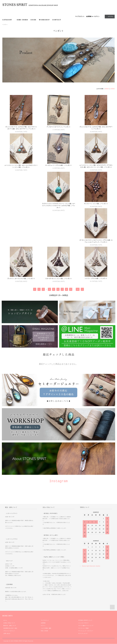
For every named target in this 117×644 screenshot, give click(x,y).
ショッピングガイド (83, 629)
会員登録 (89, 16)
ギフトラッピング (83, 639)
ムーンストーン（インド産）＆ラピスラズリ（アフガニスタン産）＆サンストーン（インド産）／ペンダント (96, 166)
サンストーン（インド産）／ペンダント (58, 206)
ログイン (97, 16)
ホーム (5, 626)
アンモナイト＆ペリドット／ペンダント (58, 127)
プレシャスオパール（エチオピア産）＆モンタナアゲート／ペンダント (96, 128)
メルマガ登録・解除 (46, 634)
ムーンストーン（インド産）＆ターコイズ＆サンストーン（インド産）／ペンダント (21, 166)
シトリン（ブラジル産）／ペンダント (58, 282)
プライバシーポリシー (9, 637)
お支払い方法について (9, 629)
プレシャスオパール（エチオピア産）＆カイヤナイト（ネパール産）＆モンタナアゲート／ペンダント (21, 128)
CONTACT (57, 20)
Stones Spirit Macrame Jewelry (91, 572)
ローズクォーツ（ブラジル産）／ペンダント (58, 165)
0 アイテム (109, 16)
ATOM (46, 637)
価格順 (107, 89)
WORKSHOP (44, 20)
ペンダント (5, 24)
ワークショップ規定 (83, 634)
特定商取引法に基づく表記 (10, 634)
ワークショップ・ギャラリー (86, 637)
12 (78, 295)
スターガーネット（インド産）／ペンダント (21, 283)
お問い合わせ (7, 639)
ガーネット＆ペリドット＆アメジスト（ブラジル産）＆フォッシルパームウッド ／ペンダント (96, 207)
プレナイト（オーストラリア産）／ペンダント (96, 244)
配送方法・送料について (10, 632)
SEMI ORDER (22, 20)
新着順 (113, 89)
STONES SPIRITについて (85, 626)
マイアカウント (80, 16)
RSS (42, 637)
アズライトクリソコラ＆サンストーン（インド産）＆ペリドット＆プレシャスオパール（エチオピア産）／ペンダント (21, 208)
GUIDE (33, 20)
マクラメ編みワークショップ (86, 632)
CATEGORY (8, 20)
